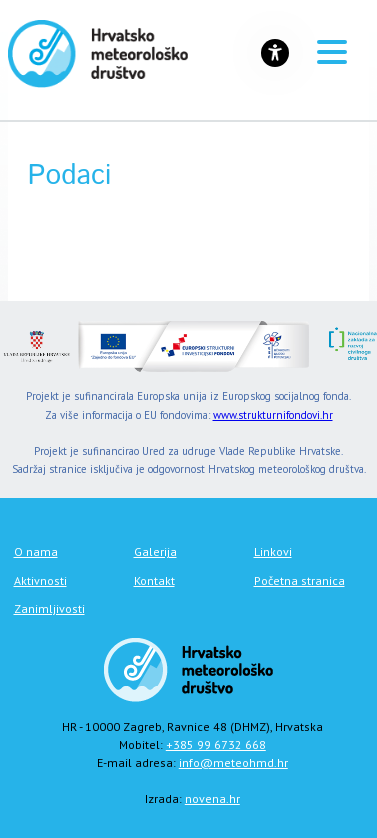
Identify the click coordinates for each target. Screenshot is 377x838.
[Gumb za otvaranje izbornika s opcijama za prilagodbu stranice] (275, 53)
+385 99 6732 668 (216, 744)
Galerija (155, 551)
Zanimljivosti (49, 608)
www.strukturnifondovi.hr (273, 415)
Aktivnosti (40, 580)
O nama (36, 551)
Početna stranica (299, 580)
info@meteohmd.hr (233, 762)
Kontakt (154, 580)
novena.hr (212, 798)
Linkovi (273, 551)
